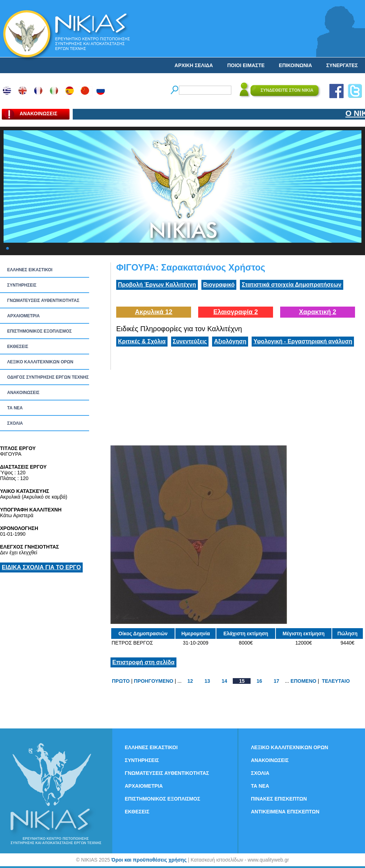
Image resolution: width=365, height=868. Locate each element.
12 (190, 681)
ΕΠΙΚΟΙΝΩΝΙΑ (295, 65)
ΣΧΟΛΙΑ (15, 423)
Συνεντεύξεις (190, 341)
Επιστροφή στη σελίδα (143, 662)
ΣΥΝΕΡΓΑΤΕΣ (342, 65)
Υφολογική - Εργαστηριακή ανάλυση (303, 341)
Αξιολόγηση (230, 341)
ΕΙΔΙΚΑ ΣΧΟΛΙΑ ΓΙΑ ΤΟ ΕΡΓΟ (41, 567)
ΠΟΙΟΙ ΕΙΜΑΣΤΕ (246, 65)
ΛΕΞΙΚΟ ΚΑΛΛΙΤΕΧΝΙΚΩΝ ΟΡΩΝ (40, 362)
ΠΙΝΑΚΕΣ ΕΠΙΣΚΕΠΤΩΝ (279, 799)
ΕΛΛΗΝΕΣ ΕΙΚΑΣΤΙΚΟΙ (30, 270)
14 (225, 681)
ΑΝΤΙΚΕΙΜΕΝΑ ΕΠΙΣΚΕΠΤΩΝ (285, 812)
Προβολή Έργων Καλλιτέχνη (157, 285)
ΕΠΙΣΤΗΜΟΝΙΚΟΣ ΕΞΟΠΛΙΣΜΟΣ (39, 331)
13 (207, 681)
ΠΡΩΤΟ (121, 681)
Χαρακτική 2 (318, 312)
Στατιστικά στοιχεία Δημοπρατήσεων (292, 285)
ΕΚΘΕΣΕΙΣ (18, 347)
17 (277, 681)
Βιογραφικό (219, 285)
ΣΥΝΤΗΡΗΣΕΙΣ (22, 285)
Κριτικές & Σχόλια (142, 341)
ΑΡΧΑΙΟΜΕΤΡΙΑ (23, 316)
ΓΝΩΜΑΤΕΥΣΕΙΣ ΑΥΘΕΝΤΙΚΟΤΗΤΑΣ (43, 301)
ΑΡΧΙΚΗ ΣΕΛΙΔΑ (194, 65)
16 (259, 681)
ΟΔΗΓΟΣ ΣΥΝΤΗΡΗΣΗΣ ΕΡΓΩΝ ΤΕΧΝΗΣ (48, 377)
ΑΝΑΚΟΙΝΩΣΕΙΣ (23, 393)
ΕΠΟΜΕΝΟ (303, 681)
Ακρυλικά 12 (153, 312)
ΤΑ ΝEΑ (15, 408)
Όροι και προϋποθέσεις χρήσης (149, 860)
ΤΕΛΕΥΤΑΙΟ (336, 681)
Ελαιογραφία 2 (235, 312)
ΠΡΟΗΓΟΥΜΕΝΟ (154, 681)
